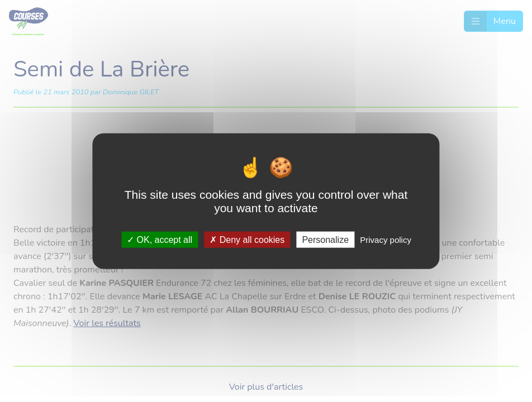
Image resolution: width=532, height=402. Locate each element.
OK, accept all (160, 239)
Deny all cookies (247, 239)
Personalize (325, 239)
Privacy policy (386, 239)
